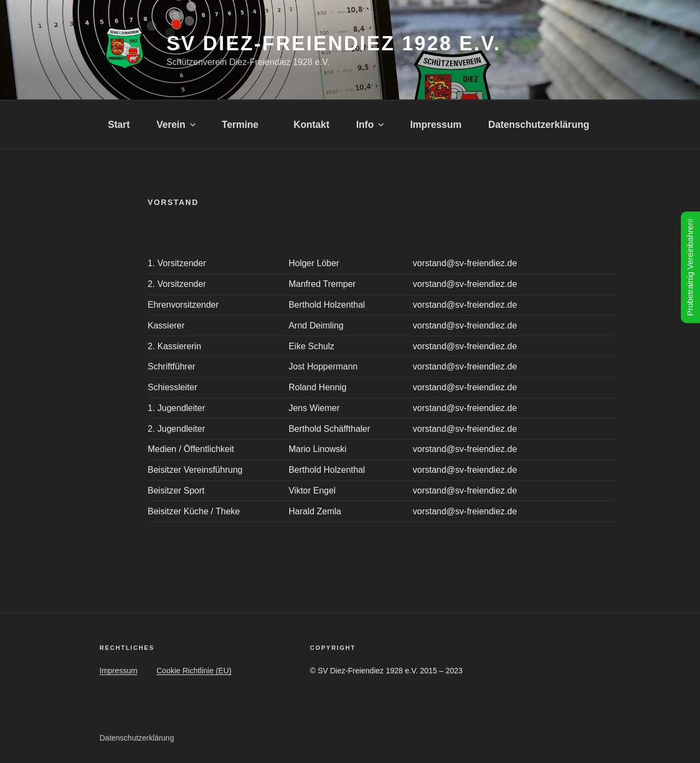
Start (119, 125)
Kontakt (312, 125)
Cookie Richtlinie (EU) (194, 671)
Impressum (436, 125)
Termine (244, 125)
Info (371, 125)
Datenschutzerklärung (539, 125)
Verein (177, 125)
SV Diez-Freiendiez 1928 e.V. (333, 43)
